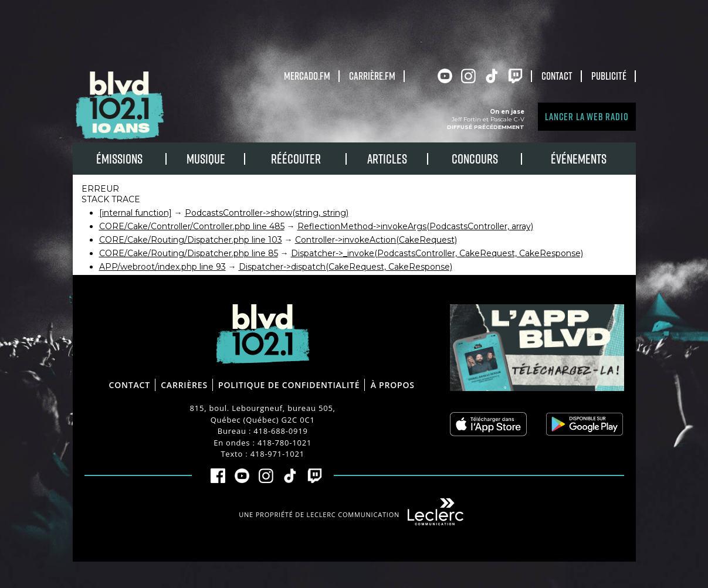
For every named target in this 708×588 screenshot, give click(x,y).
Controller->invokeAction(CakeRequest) (376, 240)
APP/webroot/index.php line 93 (162, 267)
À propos (393, 385)
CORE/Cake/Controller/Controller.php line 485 (192, 226)
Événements (579, 159)
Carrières (184, 385)
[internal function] (135, 213)
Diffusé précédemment (486, 127)
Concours (475, 159)
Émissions (119, 159)
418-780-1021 (284, 443)
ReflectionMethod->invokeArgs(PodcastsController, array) (415, 226)
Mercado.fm (307, 76)
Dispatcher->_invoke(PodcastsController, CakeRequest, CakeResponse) (437, 253)
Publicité (609, 76)
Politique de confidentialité (289, 385)
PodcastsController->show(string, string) (267, 213)
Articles (387, 159)
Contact (557, 76)
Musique (206, 159)
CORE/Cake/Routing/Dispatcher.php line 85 (189, 253)
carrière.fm (372, 76)
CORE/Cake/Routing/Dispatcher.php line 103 (191, 240)
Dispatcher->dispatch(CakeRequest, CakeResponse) (345, 267)
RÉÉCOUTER (296, 159)
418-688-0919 (280, 431)
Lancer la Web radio (587, 116)
